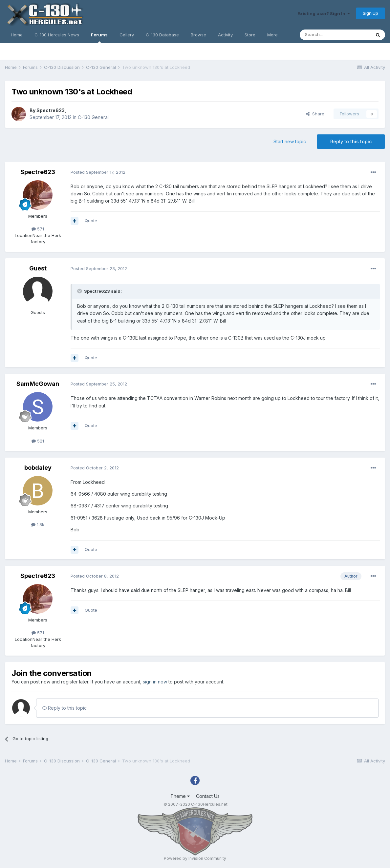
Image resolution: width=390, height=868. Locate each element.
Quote (91, 221)
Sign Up (370, 13)
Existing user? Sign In (324, 13)
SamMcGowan (38, 384)
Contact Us (208, 796)
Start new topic (290, 141)
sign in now (155, 682)
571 (38, 229)
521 (38, 441)
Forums (99, 38)
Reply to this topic (351, 141)
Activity (225, 35)
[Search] (335, 35)
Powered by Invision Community (195, 858)
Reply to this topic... (66, 708)
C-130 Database (162, 35)
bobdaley (38, 468)
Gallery (127, 35)
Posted (98, 172)
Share (315, 114)
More (272, 35)
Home (17, 35)
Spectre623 (51, 110)
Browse (198, 35)
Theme (180, 796)
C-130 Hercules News (57, 35)
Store (250, 35)
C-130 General (93, 117)
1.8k (38, 524)
